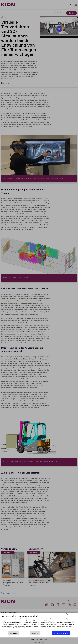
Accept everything (61, 633)
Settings (13, 633)
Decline (35, 633)
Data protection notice (41, 639)
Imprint (33, 639)
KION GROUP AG (22, 628)
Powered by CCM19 (39, 642)
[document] (39, 623)
